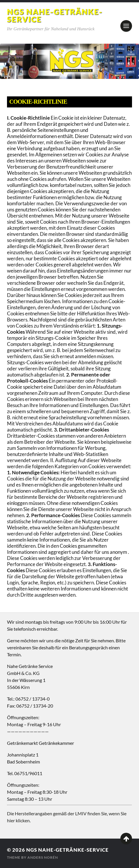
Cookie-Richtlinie (38, 102)
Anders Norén (43, 857)
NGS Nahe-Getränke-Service (55, 15)
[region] (69, 61)
